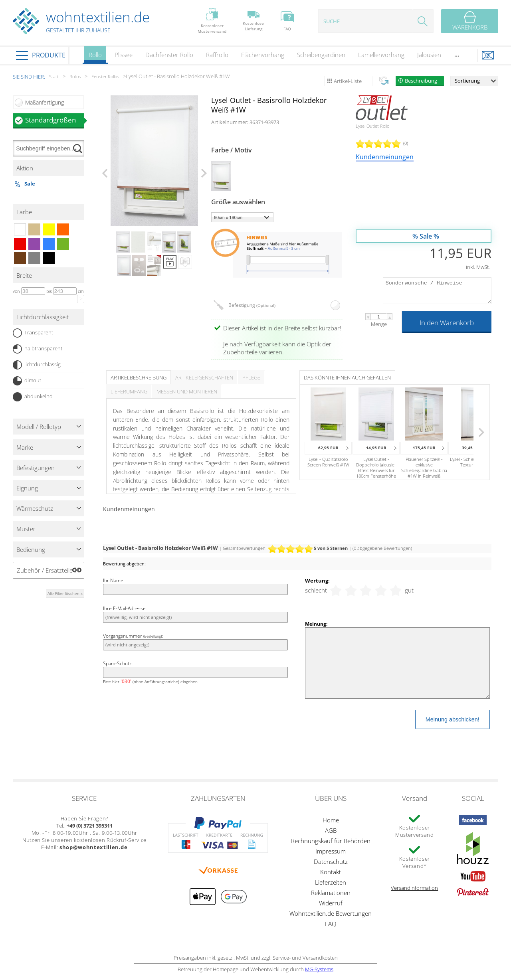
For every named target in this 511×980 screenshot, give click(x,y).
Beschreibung (421, 81)
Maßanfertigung (45, 102)
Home (331, 820)
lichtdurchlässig (37, 365)
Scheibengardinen (321, 55)
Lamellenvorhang (381, 55)
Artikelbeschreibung (139, 377)
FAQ (331, 924)
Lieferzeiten (331, 882)
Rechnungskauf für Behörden (331, 841)
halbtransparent (38, 349)
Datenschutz (331, 861)
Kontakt (331, 872)
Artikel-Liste (348, 81)
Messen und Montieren (187, 391)
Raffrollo (217, 55)
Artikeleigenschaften (204, 377)
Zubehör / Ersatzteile (45, 570)
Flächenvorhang (263, 55)
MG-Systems (319, 969)
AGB (331, 830)
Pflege (251, 377)
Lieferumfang (129, 391)
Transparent (33, 333)
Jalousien (429, 55)
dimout (27, 381)
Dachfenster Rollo (169, 55)
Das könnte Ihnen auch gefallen (347, 377)
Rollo (95, 57)
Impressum (331, 851)
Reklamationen (331, 893)
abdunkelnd (33, 397)
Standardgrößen (55, 120)
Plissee (124, 55)
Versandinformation (414, 888)
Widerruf (331, 903)
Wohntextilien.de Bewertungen (331, 913)
